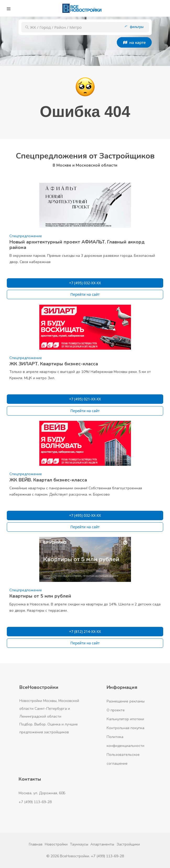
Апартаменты (102, 844)
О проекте (116, 710)
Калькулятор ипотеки (125, 719)
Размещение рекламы (126, 701)
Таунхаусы (79, 844)
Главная (36, 844)
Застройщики (128, 844)
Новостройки (56, 844)
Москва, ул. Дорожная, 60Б (42, 793)
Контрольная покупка (125, 728)
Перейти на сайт (85, 294)
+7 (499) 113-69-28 (35, 802)
